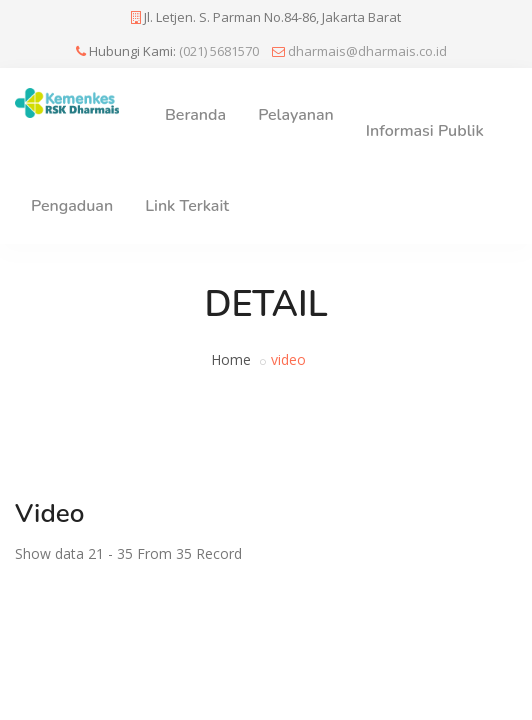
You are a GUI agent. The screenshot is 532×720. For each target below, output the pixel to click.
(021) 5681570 (219, 51)
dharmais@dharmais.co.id (367, 51)
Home (231, 359)
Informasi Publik (425, 131)
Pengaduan (72, 206)
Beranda (195, 115)
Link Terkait (187, 206)
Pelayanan (296, 115)
